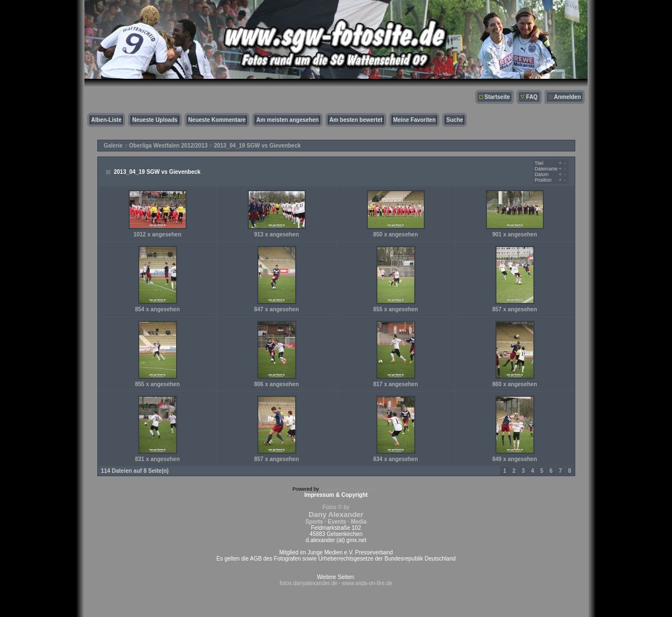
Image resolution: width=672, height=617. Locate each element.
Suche (455, 120)
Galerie (113, 146)
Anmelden (567, 97)
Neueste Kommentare (217, 120)
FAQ (532, 97)
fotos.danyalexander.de (308, 583)
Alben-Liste (106, 120)
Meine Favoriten (414, 120)
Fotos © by (336, 514)
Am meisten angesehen (287, 120)
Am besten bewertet (356, 120)
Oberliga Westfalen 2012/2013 (168, 146)
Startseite (498, 97)
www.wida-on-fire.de (367, 583)
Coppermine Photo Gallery (350, 489)
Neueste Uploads (155, 120)
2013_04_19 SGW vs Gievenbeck (257, 146)
